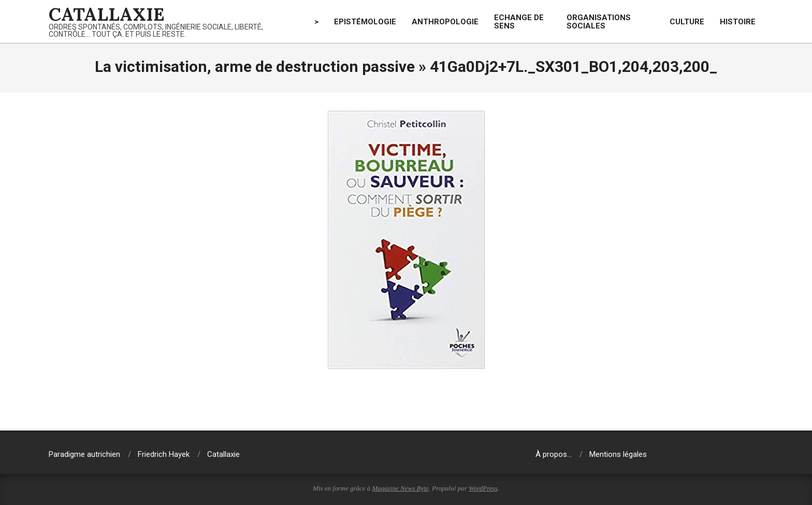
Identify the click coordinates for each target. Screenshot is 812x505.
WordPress (483, 488)
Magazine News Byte (401, 488)
